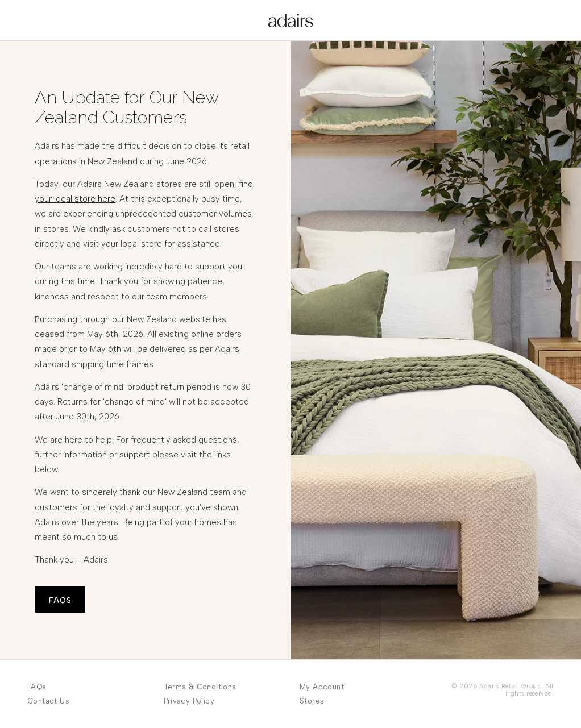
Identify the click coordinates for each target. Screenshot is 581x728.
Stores (312, 701)
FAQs (37, 687)
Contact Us (48, 701)
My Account (322, 687)
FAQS (60, 600)
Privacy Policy (189, 701)
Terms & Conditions (200, 687)
